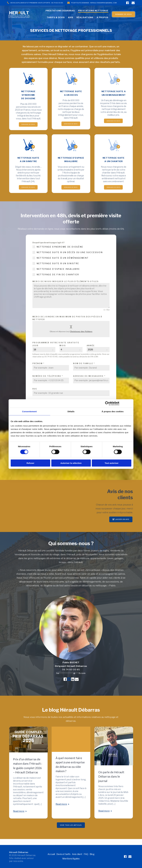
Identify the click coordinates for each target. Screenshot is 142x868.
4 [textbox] (61, 355)
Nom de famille (84, 369)
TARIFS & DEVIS (56, 17)
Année (91, 351)
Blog (93, 854)
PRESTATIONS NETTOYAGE (93, 11)
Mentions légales (71, 859)
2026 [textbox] (90, 355)
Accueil (50, 854)
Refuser (31, 463)
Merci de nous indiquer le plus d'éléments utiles (66, 287)
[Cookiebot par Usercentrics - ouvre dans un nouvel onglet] (107, 403)
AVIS (71, 17)
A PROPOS (102, 17)
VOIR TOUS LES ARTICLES (71, 831)
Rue (35, 395)
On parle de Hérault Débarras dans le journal (111, 782)
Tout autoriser (112, 463)
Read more (19, 817)
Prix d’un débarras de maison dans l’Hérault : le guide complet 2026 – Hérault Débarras (28, 771)
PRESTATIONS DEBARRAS (60, 11)
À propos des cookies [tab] (113, 411)
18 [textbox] (35, 355)
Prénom (38, 369)
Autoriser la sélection (71, 463)
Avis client (78, 854)
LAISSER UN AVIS (121, 525)
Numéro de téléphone (48, 382)
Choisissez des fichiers (81, 337)
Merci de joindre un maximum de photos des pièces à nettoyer (67, 324)
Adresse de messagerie (89, 382)
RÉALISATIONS (85, 17)
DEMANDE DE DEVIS (123, 14)
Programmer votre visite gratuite (56, 348)
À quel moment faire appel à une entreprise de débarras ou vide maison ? (70, 770)
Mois (63, 351)
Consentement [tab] (29, 411)
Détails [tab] (71, 411)
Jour (35, 351)
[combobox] (44, 355)
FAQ (87, 854)
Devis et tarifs (63, 854)
